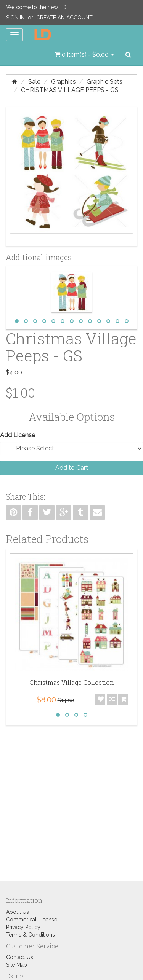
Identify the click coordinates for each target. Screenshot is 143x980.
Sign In (15, 17)
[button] (84, 55)
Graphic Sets (104, 82)
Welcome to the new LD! (37, 7)
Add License (18, 435)
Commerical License (32, 920)
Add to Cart (72, 468)
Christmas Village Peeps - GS (70, 90)
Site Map (17, 965)
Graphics (63, 82)
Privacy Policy (23, 927)
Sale (34, 82)
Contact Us (20, 957)
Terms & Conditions (31, 935)
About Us (18, 912)
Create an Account (64, 17)
